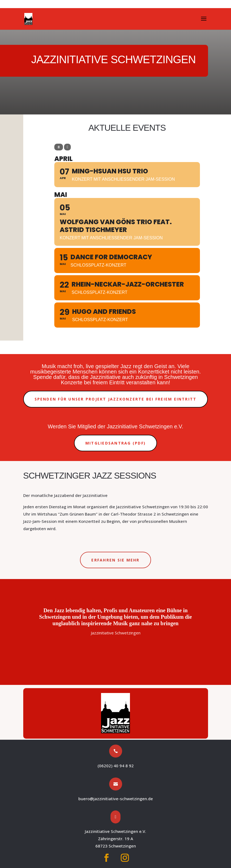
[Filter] (67, 147)
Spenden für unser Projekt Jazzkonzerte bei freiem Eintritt (116, 399)
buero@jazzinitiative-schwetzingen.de (116, 799)
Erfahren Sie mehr (115, 560)
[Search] (59, 147)
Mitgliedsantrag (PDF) (115, 443)
